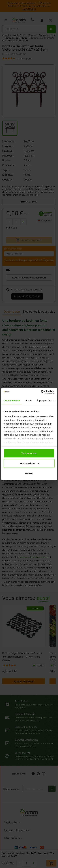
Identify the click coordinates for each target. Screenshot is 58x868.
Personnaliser (29, 463)
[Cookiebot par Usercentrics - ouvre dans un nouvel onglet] (41, 392)
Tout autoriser (29, 453)
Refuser (29, 473)
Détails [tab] (28, 400)
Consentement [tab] (12, 400)
